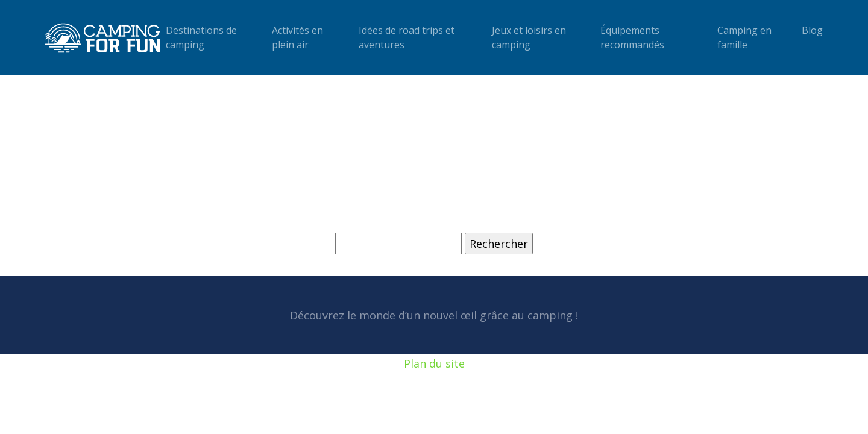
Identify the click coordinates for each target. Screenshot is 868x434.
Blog (812, 30)
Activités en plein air (297, 37)
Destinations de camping (201, 37)
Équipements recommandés (632, 37)
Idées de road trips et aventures (407, 37)
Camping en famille (744, 37)
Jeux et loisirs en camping (529, 37)
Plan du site (434, 363)
